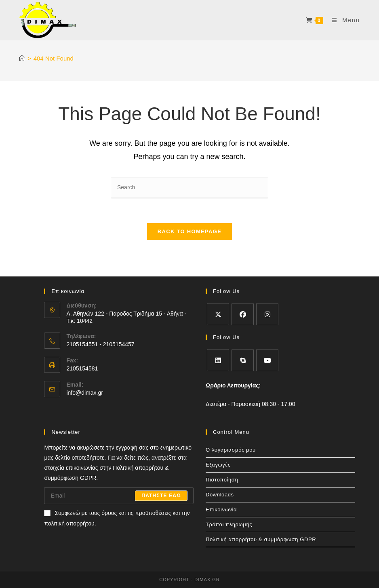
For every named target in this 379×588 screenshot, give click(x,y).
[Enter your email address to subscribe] (119, 496)
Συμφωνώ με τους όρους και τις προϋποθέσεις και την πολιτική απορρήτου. (117, 518)
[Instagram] (267, 314)
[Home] (22, 58)
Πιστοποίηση (222, 480)
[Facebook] (243, 314)
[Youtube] (267, 360)
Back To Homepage (189, 231)
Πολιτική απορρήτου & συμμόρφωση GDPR (261, 539)
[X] (218, 314)
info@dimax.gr (84, 393)
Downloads (220, 495)
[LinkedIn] (218, 360)
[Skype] (243, 360)
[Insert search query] (189, 188)
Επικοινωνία (221, 510)
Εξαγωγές (218, 465)
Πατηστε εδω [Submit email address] (161, 496)
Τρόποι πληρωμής (229, 524)
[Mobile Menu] (343, 20)
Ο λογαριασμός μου (231, 450)
